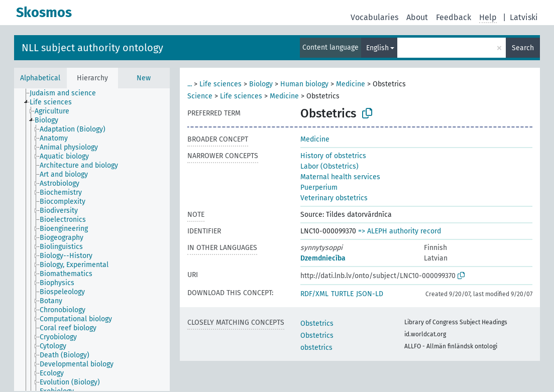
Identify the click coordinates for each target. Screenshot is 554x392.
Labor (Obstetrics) (329, 166)
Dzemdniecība (323, 258)
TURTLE (342, 294)
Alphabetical (40, 78)
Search (523, 48)
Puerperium (319, 187)
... (190, 84)
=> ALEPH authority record (400, 231)
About (417, 17)
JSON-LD (370, 294)
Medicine (351, 84)
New (144, 78)
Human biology (304, 84)
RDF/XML (314, 294)
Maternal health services (340, 177)
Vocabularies (374, 17)
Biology (261, 84)
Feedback (454, 17)
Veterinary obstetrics (334, 198)
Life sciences (220, 84)
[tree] (92, 240)
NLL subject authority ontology (92, 48)
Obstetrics (317, 323)
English (377, 48)
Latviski (524, 17)
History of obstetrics (333, 156)
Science (200, 96)
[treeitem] (67, 93)
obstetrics (316, 348)
